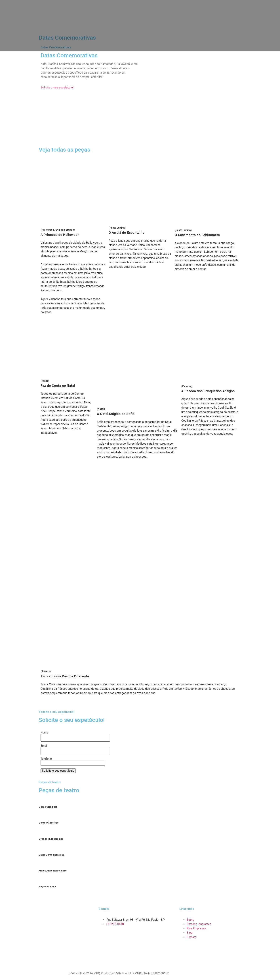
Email (75, 748)
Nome (75, 735)
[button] (57, 87)
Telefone (73, 761)
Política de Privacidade (53, 973)
